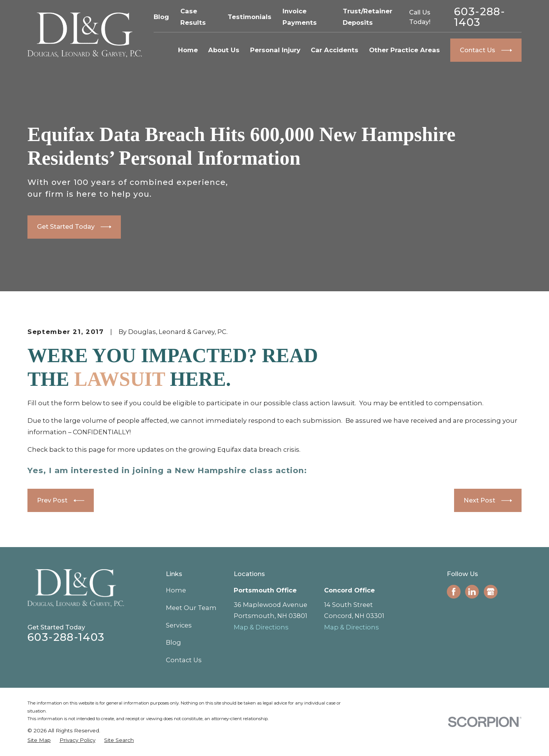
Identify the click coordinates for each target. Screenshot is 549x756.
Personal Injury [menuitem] (275, 50)
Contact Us (184, 660)
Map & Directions (261, 627)
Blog (161, 17)
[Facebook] (454, 592)
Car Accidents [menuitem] (335, 50)
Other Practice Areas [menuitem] (405, 50)
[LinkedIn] (472, 592)
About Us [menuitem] (224, 50)
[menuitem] (39, 740)
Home (176, 590)
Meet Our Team (191, 608)
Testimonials (250, 17)
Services (179, 625)
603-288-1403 (480, 17)
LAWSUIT (119, 379)
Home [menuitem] (188, 50)
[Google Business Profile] (491, 592)
